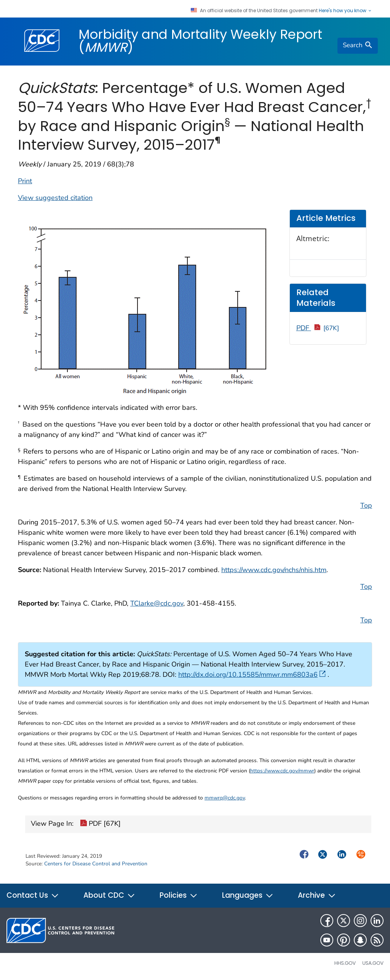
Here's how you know (345, 11)
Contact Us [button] (33, 895)
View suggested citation (55, 198)
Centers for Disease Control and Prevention (96, 864)
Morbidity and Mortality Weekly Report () (200, 41)
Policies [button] (179, 895)
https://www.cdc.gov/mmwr (282, 771)
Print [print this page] (25, 181)
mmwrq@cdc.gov (225, 798)
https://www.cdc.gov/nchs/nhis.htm (274, 570)
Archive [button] (317, 895)
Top (366, 505)
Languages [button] (248, 895)
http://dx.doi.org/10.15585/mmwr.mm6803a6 (252, 675)
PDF (318, 328)
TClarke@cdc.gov (157, 603)
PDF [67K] (100, 824)
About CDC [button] (109, 895)
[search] (358, 46)
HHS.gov (345, 963)
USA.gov (373, 963)
